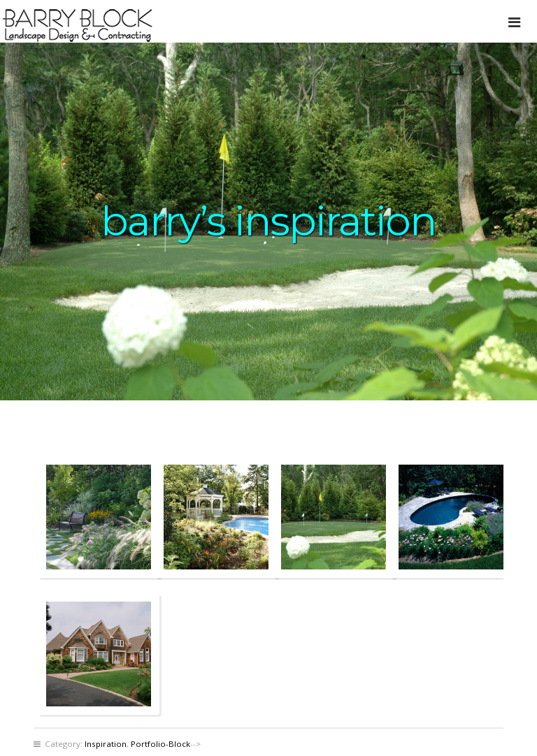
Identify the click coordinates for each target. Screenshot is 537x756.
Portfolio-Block (160, 744)
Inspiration (106, 744)
